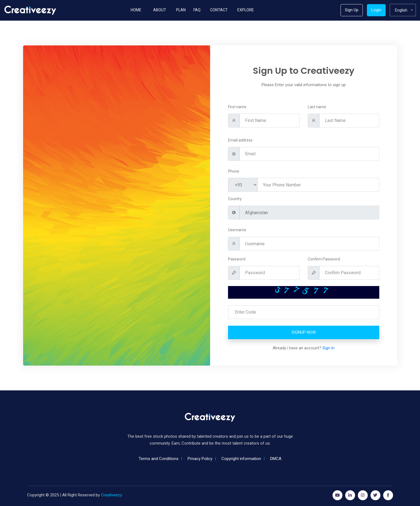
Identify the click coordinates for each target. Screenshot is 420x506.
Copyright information (241, 459)
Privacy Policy (200, 459)
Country (235, 199)
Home (136, 10)
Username (237, 230)
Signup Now (304, 332)
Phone (234, 171)
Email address (240, 140)
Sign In (328, 348)
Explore (246, 10)
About (160, 10)
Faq (197, 10)
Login (376, 10)
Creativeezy (112, 495)
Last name (317, 107)
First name (237, 107)
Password (237, 259)
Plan (181, 10)
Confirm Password (324, 259)
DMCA (276, 459)
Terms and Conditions (159, 459)
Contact (219, 10)
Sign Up (352, 10)
